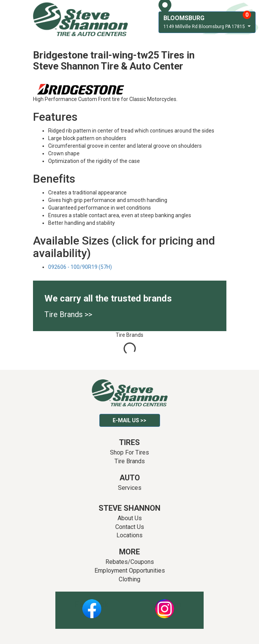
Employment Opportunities (130, 571)
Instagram (165, 605)
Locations (129, 535)
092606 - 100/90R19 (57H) (80, 267)
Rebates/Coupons (130, 562)
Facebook (92, 605)
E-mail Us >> (129, 420)
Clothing (129, 579)
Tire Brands (130, 461)
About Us (130, 518)
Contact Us (130, 527)
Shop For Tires (129, 452)
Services (130, 488)
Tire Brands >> (68, 314)
